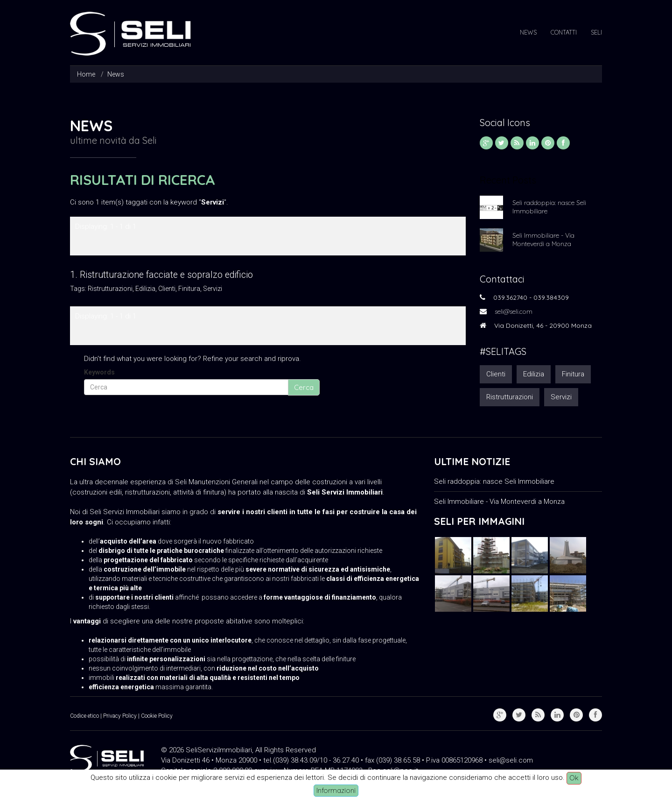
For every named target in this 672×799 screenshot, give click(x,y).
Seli (596, 32)
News (528, 32)
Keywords (99, 372)
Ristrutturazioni (110, 289)
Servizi (213, 289)
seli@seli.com (514, 311)
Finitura (189, 289)
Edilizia (145, 289)
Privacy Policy (120, 716)
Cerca (304, 387)
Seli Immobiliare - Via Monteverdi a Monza (543, 240)
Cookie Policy (157, 716)
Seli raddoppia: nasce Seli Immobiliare (549, 207)
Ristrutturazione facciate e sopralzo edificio (166, 275)
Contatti (564, 32)
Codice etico (84, 716)
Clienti (167, 289)
